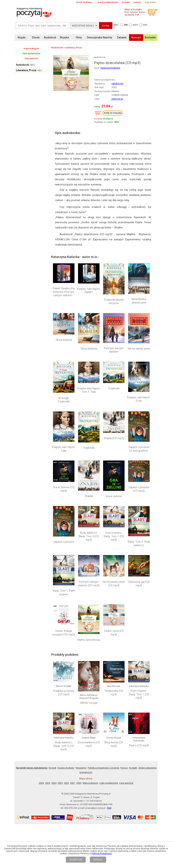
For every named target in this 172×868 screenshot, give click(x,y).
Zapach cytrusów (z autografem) (139, 449)
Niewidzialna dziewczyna (139, 301)
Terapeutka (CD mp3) (114, 612)
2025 (48, 676)
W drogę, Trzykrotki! (64, 400)
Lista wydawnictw (109, 676)
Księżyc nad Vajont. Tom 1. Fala (89, 390)
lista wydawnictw (31, 53)
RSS (109, 701)
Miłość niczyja (89, 613)
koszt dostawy (84, 2)
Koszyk (53, 661)
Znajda (89, 496)
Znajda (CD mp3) (114, 438)
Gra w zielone (114, 496)
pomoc (137, 2)
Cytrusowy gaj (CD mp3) (139, 559)
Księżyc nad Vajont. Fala (64, 449)
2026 (41, 676)
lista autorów (31, 58)
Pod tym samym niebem (114, 350)
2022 (66, 676)
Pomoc (124, 661)
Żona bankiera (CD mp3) (89, 637)
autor (135, 25)
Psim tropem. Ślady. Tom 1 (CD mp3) (114, 515)
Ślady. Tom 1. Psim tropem (64, 559)
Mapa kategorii (90, 676)
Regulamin (81, 661)
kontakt (126, 2)
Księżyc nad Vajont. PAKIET (89, 291)
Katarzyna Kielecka (110, 68)
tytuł (145, 25)
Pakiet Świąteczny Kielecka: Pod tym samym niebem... (64, 292)
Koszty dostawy (66, 661)
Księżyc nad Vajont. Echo (139, 399)
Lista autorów (126, 676)
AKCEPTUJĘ (76, 860)
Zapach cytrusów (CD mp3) (139, 489)
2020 (79, 676)
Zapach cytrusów (64, 542)
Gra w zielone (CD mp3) (64, 489)
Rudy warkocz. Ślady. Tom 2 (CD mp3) (89, 515)
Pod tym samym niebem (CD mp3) (89, 559)
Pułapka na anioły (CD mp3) (64, 612)
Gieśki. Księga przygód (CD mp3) (64, 578)
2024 (54, 676)
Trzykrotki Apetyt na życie (114, 302)
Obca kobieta (64, 340)
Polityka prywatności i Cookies (103, 661)
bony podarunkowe (108, 2)
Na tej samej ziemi (139, 349)
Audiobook (22, 65)
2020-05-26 (117, 99)
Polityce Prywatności (102, 854)
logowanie (150, 2)
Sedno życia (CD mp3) (114, 578)
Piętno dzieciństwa (89, 576)
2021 (73, 676)
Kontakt (133, 661)
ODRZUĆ (98, 860)
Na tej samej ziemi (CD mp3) (114, 559)
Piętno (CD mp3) (139, 639)
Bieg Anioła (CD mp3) (114, 637)
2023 (60, 676)
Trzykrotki (114, 388)
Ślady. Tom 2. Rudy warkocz (139, 513)
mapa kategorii (31, 48)
